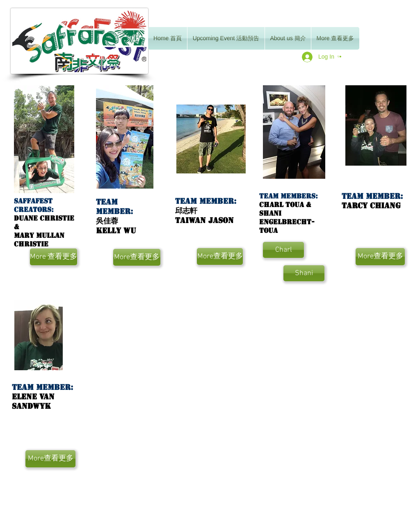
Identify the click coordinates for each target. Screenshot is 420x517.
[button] (339, 57)
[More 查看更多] (54, 257)
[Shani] (304, 273)
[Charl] (283, 250)
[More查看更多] (137, 257)
